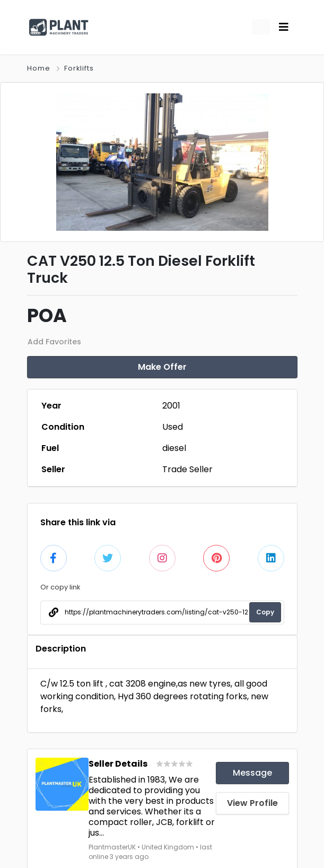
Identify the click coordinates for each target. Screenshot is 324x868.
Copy (265, 612)
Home (39, 68)
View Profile (252, 803)
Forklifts (79, 68)
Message (252, 773)
